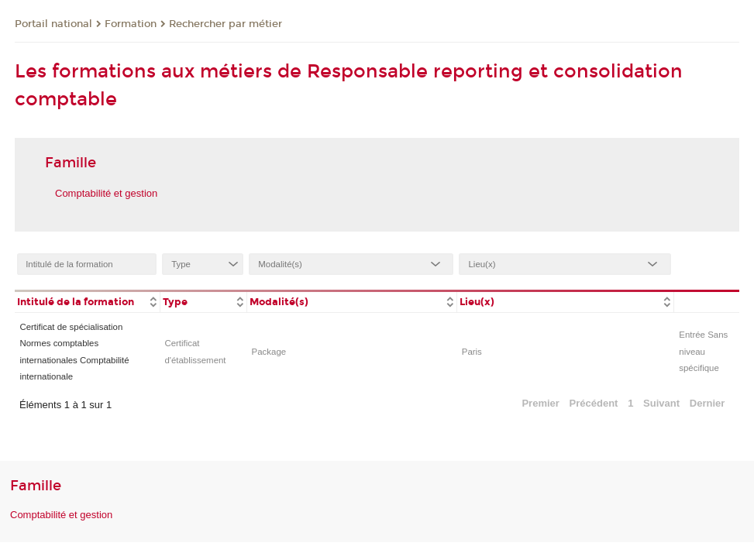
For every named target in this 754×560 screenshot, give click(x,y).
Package (269, 352)
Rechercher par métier (226, 24)
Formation (131, 24)
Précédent (594, 403)
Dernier (708, 403)
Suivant (661, 403)
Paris (472, 352)
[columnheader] (87, 301)
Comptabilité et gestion (106, 193)
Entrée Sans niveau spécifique (703, 351)
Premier (540, 403)
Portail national (53, 24)
